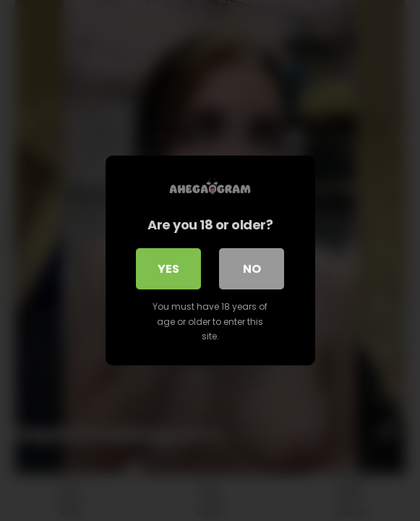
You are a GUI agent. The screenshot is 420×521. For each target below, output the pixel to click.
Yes (168, 269)
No (252, 269)
